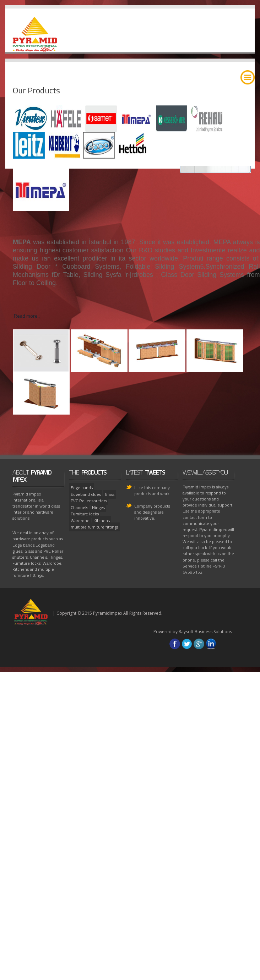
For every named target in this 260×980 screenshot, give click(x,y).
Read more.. (27, 316)
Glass (110, 494)
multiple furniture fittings (94, 527)
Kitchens (102, 521)
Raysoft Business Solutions (205, 632)
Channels (79, 507)
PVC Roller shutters (89, 501)
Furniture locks (85, 514)
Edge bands (82, 488)
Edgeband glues (86, 494)
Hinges (98, 507)
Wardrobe (80, 521)
